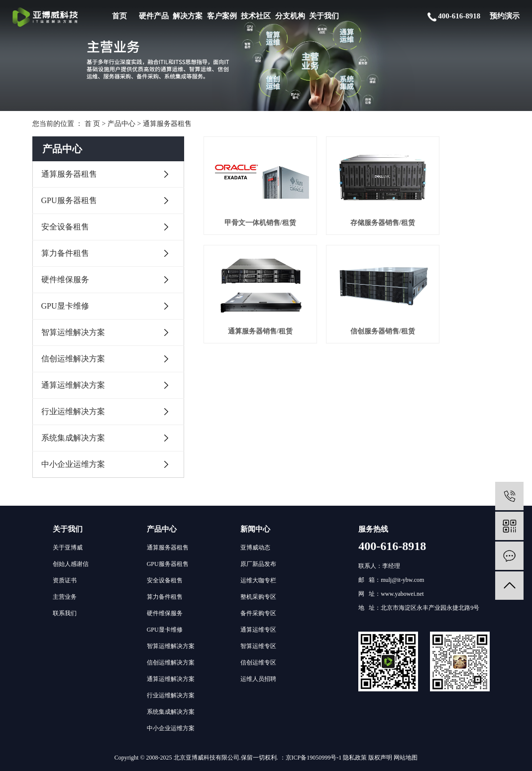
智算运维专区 (258, 646)
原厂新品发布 (258, 564)
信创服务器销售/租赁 (250, 303)
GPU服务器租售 (69, 200)
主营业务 (65, 597)
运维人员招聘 (258, 679)
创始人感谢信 (71, 564)
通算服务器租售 (167, 124)
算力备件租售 (65, 253)
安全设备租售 (65, 227)
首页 (119, 16)
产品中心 (121, 124)
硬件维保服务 (65, 279)
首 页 (93, 124)
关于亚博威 (68, 548)
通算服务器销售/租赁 (453, 209)
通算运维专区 (258, 630)
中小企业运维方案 (73, 464)
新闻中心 (255, 529)
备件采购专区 (258, 613)
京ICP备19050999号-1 (314, 758)
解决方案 (188, 16)
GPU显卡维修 (65, 306)
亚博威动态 (255, 548)
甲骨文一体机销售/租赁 (250, 209)
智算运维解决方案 (73, 332)
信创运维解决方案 (73, 359)
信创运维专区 (258, 662)
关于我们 (324, 16)
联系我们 (65, 613)
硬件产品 (154, 16)
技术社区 (256, 16)
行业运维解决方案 (73, 411)
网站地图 (406, 758)
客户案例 (222, 16)
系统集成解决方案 (73, 438)
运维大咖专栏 (258, 580)
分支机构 (290, 16)
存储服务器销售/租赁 (352, 209)
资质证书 (65, 580)
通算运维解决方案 (73, 385)
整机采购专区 (258, 597)
